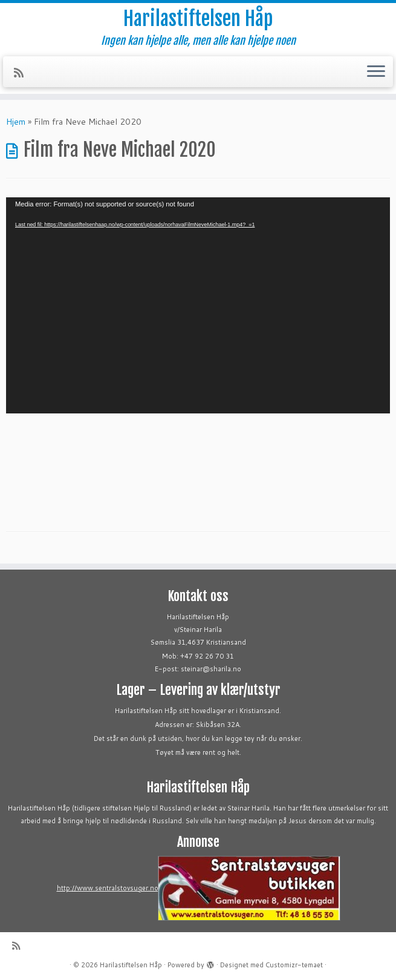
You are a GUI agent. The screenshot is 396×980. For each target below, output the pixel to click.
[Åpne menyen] (376, 72)
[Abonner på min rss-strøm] (23, 73)
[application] (198, 305)
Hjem (16, 122)
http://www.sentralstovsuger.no (108, 888)
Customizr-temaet (294, 965)
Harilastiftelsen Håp (198, 19)
